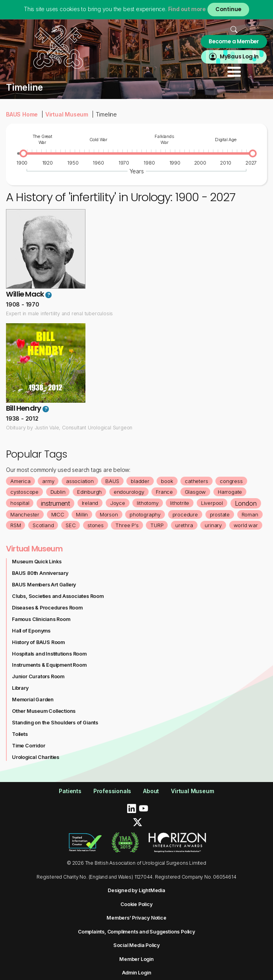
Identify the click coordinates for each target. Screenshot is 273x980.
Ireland (90, 503)
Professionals (112, 791)
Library (20, 688)
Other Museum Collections (44, 711)
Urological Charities (36, 757)
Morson (109, 514)
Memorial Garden (33, 700)
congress (231, 481)
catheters (196, 481)
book (167, 481)
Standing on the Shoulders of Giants (55, 723)
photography (145, 514)
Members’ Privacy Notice (136, 918)
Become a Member (234, 42)
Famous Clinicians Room (41, 619)
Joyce (118, 503)
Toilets (20, 734)
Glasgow (196, 492)
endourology (129, 492)
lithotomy (147, 503)
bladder (140, 481)
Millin (82, 514)
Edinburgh (89, 492)
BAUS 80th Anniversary (40, 573)
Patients (70, 791)
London (246, 503)
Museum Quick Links (37, 562)
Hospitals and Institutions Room (49, 654)
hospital (20, 503)
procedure (185, 514)
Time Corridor (28, 746)
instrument (55, 503)
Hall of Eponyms (31, 631)
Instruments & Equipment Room (49, 665)
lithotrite (180, 503)
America (20, 481)
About (151, 791)
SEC (71, 525)
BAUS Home (22, 114)
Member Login (136, 959)
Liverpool (212, 503)
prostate (220, 514)
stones (96, 525)
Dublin (58, 492)
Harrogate (230, 492)
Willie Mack (25, 294)
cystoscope (24, 492)
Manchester (25, 514)
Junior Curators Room (38, 676)
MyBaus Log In (239, 57)
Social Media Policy (136, 945)
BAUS (112, 481)
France (164, 492)
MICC (58, 514)
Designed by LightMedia (136, 890)
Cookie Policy (136, 904)
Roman (250, 514)
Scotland (43, 525)
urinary (213, 525)
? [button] (49, 295)
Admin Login (137, 973)
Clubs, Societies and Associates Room (58, 596)
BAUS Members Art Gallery (44, 585)
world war (246, 525)
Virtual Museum (67, 114)
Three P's (127, 525)
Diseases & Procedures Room (47, 608)
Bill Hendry (23, 408)
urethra (184, 525)
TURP (157, 525)
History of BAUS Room (38, 642)
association (80, 481)
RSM (15, 525)
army (48, 481)
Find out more (187, 9)
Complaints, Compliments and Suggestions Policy (136, 932)
